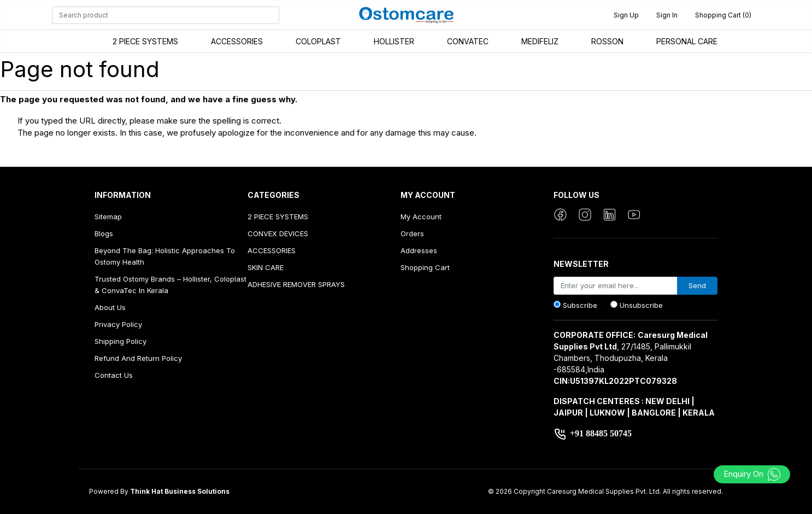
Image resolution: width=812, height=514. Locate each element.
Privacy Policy (118, 324)
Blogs (104, 233)
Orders (412, 233)
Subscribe (580, 305)
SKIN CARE (266, 267)
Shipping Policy (120, 341)
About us (110, 307)
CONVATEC (468, 41)
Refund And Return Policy (138, 358)
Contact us (114, 375)
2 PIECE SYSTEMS (145, 41)
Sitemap (108, 217)
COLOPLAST (318, 41)
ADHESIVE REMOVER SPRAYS (296, 284)
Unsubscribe (641, 305)
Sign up (626, 15)
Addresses (419, 250)
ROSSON (607, 41)
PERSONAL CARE (687, 41)
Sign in (667, 15)
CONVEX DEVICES (278, 233)
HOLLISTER (394, 41)
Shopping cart (425, 267)
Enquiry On (752, 474)
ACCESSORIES (237, 41)
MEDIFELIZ (540, 41)
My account (421, 217)
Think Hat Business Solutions (180, 491)
